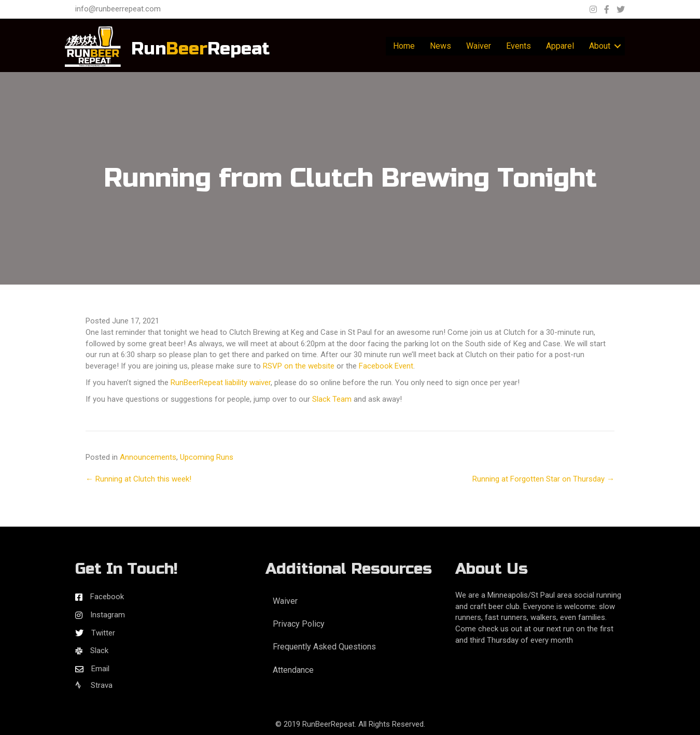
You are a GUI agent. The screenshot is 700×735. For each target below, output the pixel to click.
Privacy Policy (299, 624)
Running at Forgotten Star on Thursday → (543, 479)
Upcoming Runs (207, 457)
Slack (99, 651)
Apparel (560, 46)
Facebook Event (386, 366)
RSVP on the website (299, 366)
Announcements (148, 457)
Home (404, 46)
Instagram (108, 615)
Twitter (103, 633)
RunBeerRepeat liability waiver (221, 383)
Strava (94, 685)
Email (100, 669)
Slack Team (332, 399)
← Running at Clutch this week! (138, 479)
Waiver (479, 46)
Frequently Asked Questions (324, 647)
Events (519, 46)
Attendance (293, 670)
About (600, 46)
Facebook (107, 597)
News (440, 46)
